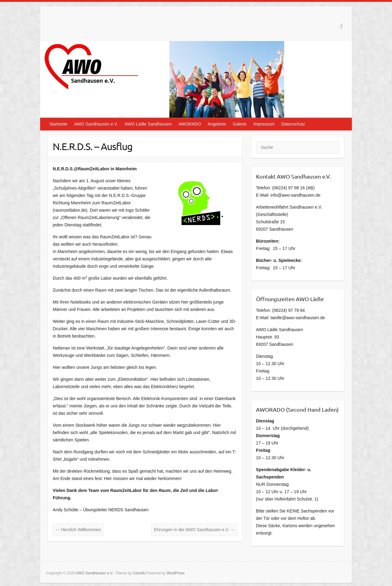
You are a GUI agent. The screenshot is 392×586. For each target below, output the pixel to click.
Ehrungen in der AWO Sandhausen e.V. (194, 530)
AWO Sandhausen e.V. (96, 124)
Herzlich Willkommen (78, 530)
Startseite (58, 124)
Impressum (264, 124)
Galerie (240, 124)
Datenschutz (293, 124)
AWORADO (190, 124)
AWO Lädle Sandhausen (148, 124)
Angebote (217, 124)
